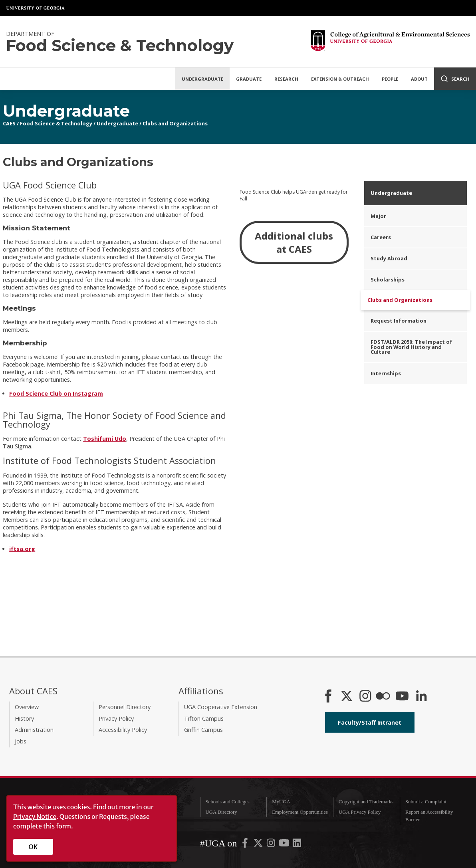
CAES (9, 123)
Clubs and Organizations (175, 123)
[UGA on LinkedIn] (297, 844)
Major (378, 216)
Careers (381, 237)
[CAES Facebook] (328, 697)
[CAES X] (347, 697)
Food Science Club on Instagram (56, 393)
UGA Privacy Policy (360, 812)
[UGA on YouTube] (285, 844)
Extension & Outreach (340, 79)
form (63, 826)
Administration (34, 730)
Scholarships (388, 279)
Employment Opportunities (300, 812)
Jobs (21, 741)
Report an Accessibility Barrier (429, 816)
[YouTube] (402, 697)
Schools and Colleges (227, 802)
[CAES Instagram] (365, 697)
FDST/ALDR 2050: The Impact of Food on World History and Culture (412, 347)
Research (286, 79)
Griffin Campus (203, 730)
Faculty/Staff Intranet (370, 722)
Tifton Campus (204, 718)
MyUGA (281, 802)
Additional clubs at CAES (294, 242)
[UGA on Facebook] (246, 844)
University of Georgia (36, 8)
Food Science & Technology (56, 123)
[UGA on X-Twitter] (259, 844)
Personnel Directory (125, 707)
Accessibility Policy (123, 730)
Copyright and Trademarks (366, 802)
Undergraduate (202, 79)
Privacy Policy (116, 718)
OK (33, 847)
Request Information (399, 321)
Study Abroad (389, 258)
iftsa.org (22, 549)
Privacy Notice (35, 816)
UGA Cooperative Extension (221, 707)
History (24, 718)
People (390, 79)
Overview (27, 707)
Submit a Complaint (426, 802)
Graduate (249, 79)
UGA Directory (221, 812)
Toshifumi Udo (105, 439)
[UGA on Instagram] (272, 844)
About (419, 79)
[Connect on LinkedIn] (421, 697)
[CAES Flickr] (383, 697)
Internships (386, 373)
